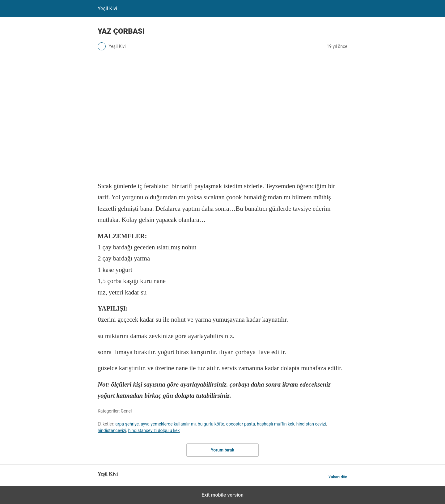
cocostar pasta (241, 424)
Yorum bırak (222, 450)
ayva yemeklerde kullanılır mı (168, 424)
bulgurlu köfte (211, 424)
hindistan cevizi (311, 424)
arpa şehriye (127, 424)
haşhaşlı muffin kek (275, 424)
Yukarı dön (338, 477)
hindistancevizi (112, 430)
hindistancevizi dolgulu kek (154, 430)
